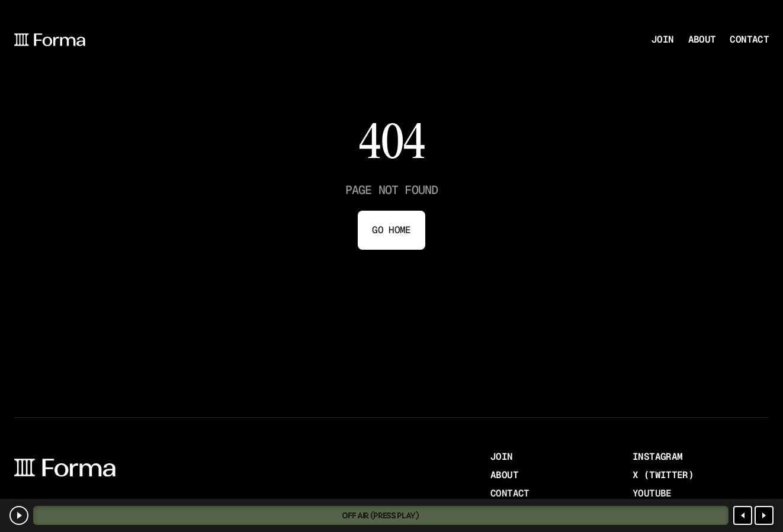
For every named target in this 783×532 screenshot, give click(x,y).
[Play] (19, 515)
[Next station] (764, 515)
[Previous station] (743, 515)
